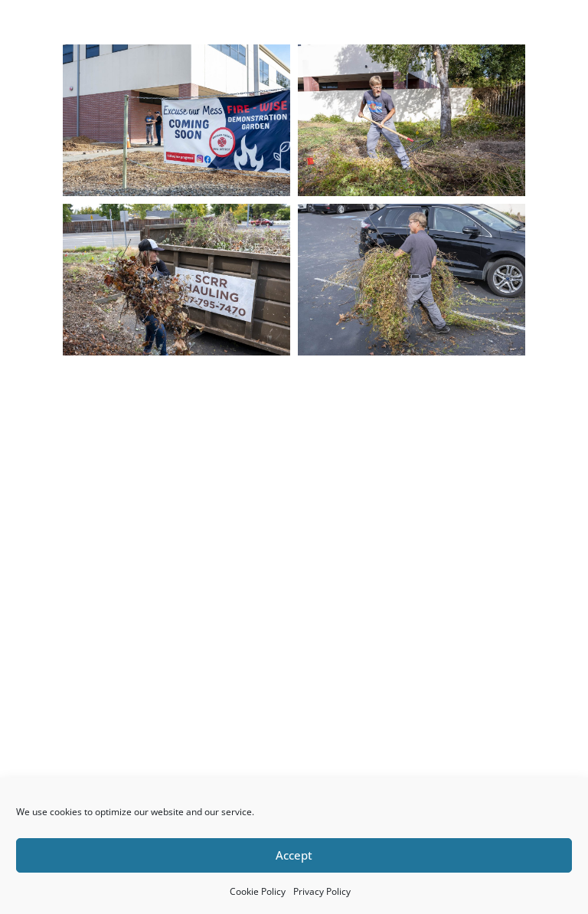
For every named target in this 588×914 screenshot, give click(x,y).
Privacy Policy (322, 891)
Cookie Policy (258, 891)
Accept (294, 855)
